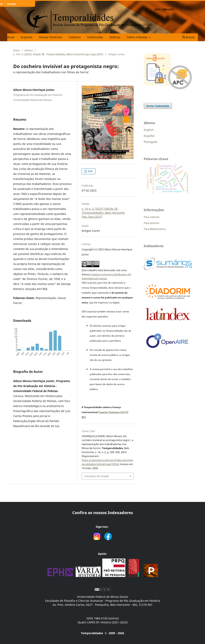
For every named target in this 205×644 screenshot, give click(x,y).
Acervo (29, 50)
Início (16, 50)
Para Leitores (152, 217)
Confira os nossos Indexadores (103, 513)
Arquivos (27, 37)
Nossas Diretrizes (51, 37)
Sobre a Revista (137, 37)
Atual (11, 37)
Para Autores (151, 223)
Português (151, 142)
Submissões (95, 37)
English (149, 130)
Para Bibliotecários (155, 229)
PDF (90, 171)
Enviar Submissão (158, 106)
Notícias (115, 37)
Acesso (12, 4)
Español (149, 136)
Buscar (189, 37)
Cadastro (75, 37)
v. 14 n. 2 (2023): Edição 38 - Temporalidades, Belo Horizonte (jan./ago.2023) (58, 54)
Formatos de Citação (97, 476)
